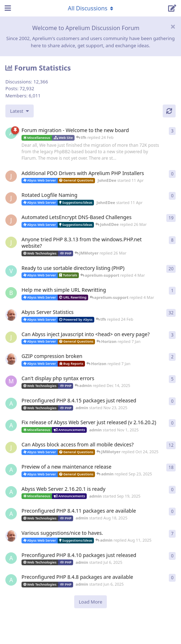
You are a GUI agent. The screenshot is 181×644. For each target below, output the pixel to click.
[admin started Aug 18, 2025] (11, 514)
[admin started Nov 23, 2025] (11, 403)
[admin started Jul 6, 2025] (11, 558)
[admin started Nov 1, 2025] (11, 425)
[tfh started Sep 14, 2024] (11, 536)
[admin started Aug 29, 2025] (11, 470)
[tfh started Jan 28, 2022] (11, 315)
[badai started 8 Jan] (11, 293)
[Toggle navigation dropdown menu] (91, 8)
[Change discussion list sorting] (20, 111)
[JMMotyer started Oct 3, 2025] (11, 447)
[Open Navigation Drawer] (7, 8)
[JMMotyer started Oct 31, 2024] (11, 242)
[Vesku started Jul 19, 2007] (11, 271)
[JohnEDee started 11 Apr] (11, 176)
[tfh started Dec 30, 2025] (11, 359)
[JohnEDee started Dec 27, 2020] (11, 220)
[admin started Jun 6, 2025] (11, 580)
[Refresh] (169, 111)
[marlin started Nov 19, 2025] (11, 381)
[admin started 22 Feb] (11, 133)
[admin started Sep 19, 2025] (11, 492)
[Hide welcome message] (173, 26)
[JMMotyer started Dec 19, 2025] (11, 337)
